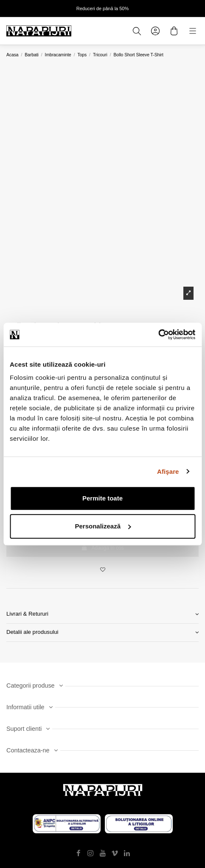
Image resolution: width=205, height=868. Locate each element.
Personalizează (103, 526)
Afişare (168, 471)
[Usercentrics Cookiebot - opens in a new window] (158, 334)
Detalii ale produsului (102, 632)
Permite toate (102, 498)
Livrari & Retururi (102, 614)
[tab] (102, 615)
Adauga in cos (102, 548)
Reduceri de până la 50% (103, 8)
